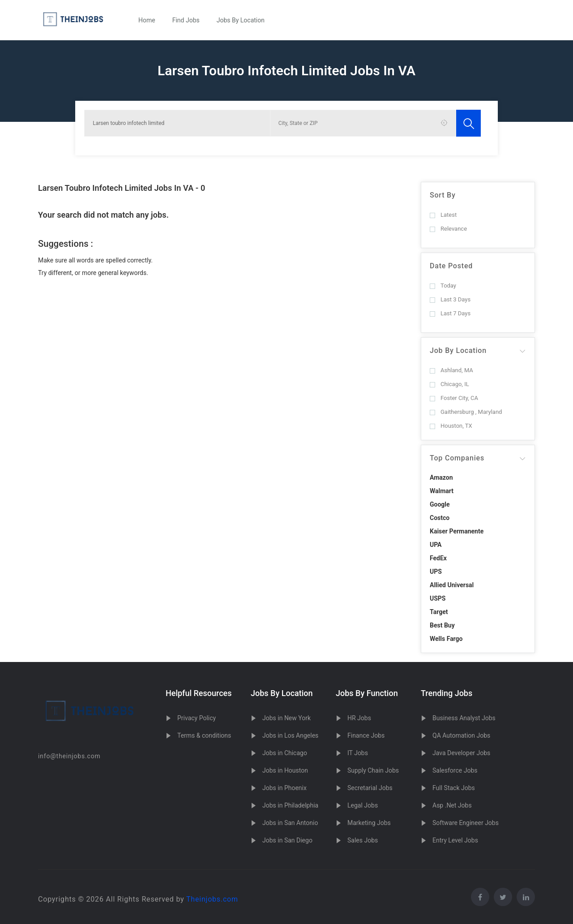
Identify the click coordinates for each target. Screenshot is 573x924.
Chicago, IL (449, 384)
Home (147, 20)
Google (440, 504)
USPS (438, 598)
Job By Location (458, 350)
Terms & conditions (204, 735)
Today (443, 286)
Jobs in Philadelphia (290, 805)
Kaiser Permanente (457, 531)
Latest (443, 215)
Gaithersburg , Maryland (466, 412)
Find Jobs (186, 20)
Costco (440, 518)
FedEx (438, 558)
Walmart (442, 491)
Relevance (448, 229)
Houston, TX (451, 426)
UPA (436, 545)
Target (439, 612)
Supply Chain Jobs (373, 770)
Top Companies (457, 458)
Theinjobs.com (212, 899)
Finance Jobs (366, 735)
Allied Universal (452, 585)
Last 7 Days (450, 313)
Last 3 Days (450, 299)
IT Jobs (358, 753)
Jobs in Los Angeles (290, 735)
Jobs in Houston (285, 770)
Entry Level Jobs (455, 840)
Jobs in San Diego (287, 840)
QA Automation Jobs (461, 735)
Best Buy (442, 625)
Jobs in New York (286, 718)
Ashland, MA (451, 370)
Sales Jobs (363, 840)
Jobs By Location (241, 20)
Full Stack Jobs (454, 788)
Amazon (441, 477)
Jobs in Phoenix (284, 788)
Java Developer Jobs (461, 753)
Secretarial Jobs (370, 788)
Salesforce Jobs (455, 770)
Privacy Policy (197, 718)
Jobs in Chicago (285, 753)
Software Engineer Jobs (466, 823)
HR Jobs (359, 718)
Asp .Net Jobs (452, 805)
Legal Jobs (363, 805)
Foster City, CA (454, 398)
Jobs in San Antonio (290, 823)
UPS (436, 572)
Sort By (443, 195)
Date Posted (451, 266)
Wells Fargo (446, 639)
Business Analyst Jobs (464, 718)
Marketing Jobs (369, 823)
